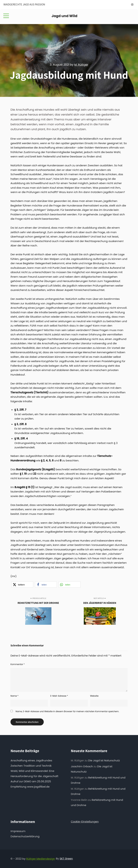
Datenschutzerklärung (25, 836)
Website (94, 696)
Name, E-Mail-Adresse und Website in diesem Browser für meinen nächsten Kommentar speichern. (67, 711)
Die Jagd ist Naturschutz (104, 760)
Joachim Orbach (82, 766)
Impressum (18, 831)
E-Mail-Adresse (59, 696)
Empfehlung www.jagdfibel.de (30, 787)
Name (14, 696)
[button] (22, 585)
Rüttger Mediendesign (41, 859)
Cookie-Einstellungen (85, 821)
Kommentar (18, 664)
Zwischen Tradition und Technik (31, 766)
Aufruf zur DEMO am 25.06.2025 (31, 781)
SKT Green (66, 858)
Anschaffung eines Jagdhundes (31, 760)
